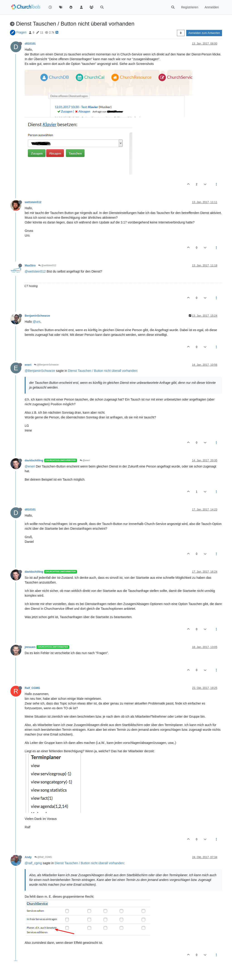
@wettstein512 (47, 265)
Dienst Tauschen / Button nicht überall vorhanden (103, 371)
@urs (37, 322)
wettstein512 (33, 202)
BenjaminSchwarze (37, 316)
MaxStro (30, 266)
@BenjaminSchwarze (46, 365)
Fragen (21, 32)
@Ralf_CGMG (43, 857)
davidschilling (34, 460)
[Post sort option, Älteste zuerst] (181, 33)
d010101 (30, 44)
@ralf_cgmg (33, 863)
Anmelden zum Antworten (204, 33)
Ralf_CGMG (32, 688)
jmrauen (30, 647)
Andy (28, 857)
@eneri (85, 460)
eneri (28, 365)
